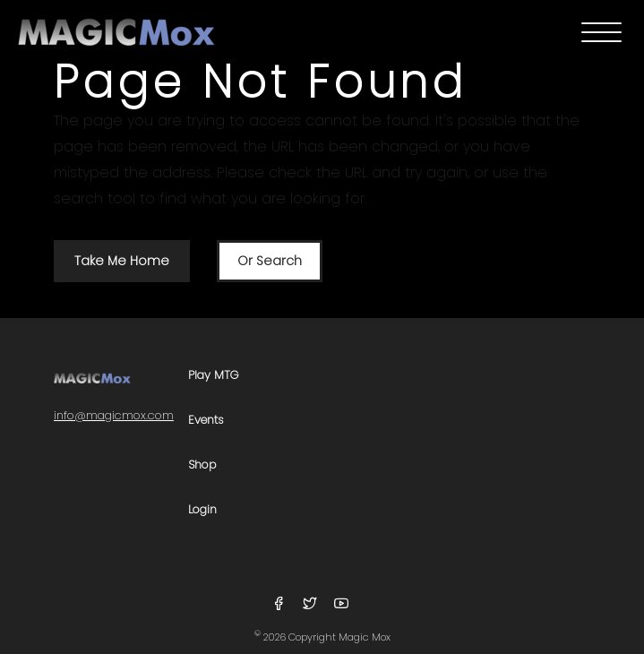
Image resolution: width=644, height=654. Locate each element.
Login (202, 510)
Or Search (270, 261)
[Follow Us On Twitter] (312, 604)
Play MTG (214, 376)
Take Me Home (122, 261)
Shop (202, 465)
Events (206, 421)
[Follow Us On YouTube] (341, 604)
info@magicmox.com (114, 415)
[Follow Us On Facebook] (281, 604)
